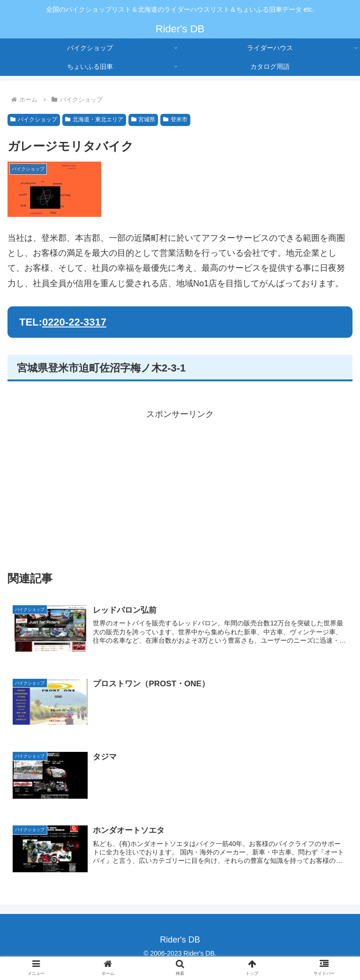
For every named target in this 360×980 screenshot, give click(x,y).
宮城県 (143, 119)
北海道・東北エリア (94, 119)
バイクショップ (34, 119)
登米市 (175, 119)
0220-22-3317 (74, 322)
